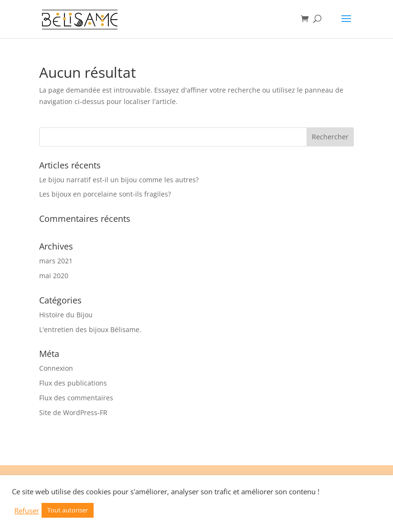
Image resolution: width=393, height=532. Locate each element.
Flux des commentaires (76, 398)
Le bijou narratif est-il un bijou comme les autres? (119, 180)
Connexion (56, 368)
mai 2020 (54, 276)
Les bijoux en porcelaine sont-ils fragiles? (105, 194)
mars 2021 (56, 261)
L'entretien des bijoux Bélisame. (90, 329)
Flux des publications (73, 383)
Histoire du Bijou (66, 315)
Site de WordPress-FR (73, 412)
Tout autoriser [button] (68, 510)
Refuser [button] (27, 511)
